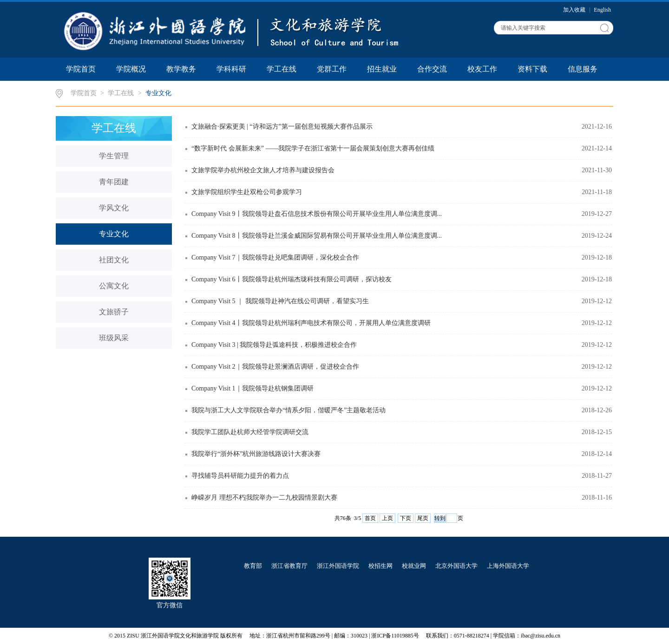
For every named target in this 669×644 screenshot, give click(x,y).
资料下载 (532, 69)
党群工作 (332, 69)
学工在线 (282, 69)
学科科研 (231, 69)
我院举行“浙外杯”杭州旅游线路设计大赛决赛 (256, 454)
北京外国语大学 (456, 566)
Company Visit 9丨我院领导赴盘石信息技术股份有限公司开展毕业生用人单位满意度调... (317, 214)
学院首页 (81, 69)
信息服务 (583, 69)
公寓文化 (114, 286)
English (602, 10)
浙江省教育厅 (289, 566)
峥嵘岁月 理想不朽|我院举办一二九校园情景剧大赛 (264, 498)
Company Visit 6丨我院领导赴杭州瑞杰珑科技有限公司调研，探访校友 (292, 279)
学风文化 (114, 208)
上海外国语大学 (508, 566)
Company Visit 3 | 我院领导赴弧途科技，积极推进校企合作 (274, 345)
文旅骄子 (114, 312)
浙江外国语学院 (338, 566)
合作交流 (432, 69)
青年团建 (114, 182)
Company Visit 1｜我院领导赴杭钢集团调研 (253, 388)
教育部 (253, 566)
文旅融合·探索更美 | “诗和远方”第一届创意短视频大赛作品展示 (282, 127)
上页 (387, 518)
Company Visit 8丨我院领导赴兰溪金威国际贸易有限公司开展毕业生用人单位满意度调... (317, 236)
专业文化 (158, 93)
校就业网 (414, 566)
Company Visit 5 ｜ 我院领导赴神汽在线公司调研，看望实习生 (280, 301)
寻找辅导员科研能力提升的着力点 (240, 476)
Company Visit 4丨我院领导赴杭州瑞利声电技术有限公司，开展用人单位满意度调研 (311, 323)
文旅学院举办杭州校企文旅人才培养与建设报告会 (263, 170)
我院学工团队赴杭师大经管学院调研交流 (250, 432)
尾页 (423, 518)
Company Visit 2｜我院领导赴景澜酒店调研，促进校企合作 (275, 367)
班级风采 (114, 338)
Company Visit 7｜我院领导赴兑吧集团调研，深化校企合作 (275, 257)
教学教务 (181, 69)
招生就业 (382, 69)
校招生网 (380, 566)
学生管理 (114, 156)
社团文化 (114, 260)
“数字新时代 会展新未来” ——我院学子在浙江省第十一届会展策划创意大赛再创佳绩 (313, 148)
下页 (406, 518)
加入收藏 (575, 10)
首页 (370, 518)
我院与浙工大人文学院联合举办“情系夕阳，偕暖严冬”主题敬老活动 (289, 410)
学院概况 (131, 69)
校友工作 (482, 69)
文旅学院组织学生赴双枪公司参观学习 (247, 192)
